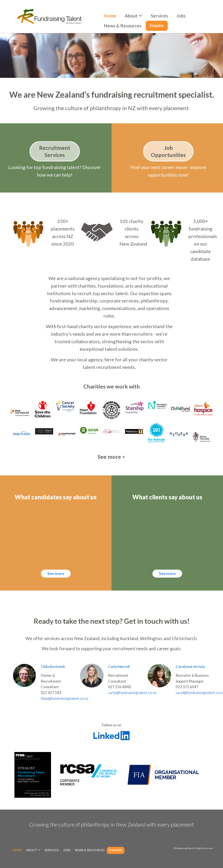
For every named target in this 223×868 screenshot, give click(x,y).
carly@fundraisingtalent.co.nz (132, 693)
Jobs (181, 16)
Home (110, 16)
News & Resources (123, 26)
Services (159, 16)
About (131, 16)
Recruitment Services (55, 151)
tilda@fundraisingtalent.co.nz (65, 698)
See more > (111, 457)
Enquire (157, 25)
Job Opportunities (168, 151)
